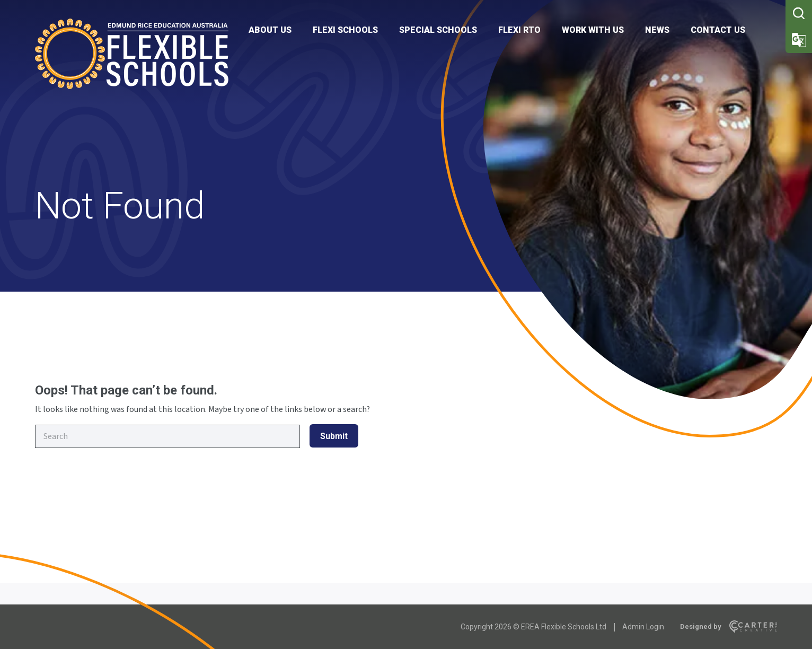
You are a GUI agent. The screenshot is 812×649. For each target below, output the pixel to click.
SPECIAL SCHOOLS (438, 30)
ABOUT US (270, 30)
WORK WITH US (593, 30)
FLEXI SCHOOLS (345, 30)
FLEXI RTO (519, 30)
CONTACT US (718, 30)
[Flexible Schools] (132, 86)
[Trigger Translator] (799, 40)
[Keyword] (167, 436)
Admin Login (643, 627)
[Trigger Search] (799, 13)
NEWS (657, 30)
